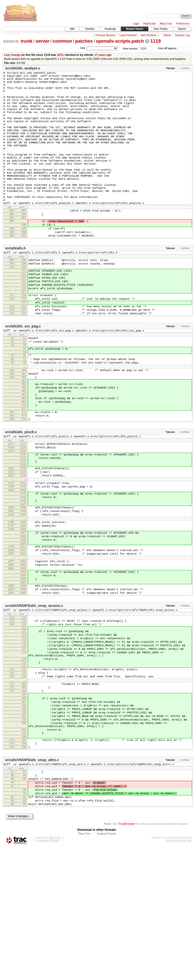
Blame (167, 35)
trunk (27, 41)
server (42, 41)
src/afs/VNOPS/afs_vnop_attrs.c (32, 883)
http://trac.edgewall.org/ (178, 973)
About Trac (166, 24)
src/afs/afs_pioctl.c (21, 500)
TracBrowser (127, 956)
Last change (12, 55)
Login (136, 24)
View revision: (131, 48)
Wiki (72, 29)
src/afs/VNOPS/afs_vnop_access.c (34, 702)
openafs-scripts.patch (120, 41)
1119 (155, 41)
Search (182, 29)
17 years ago (103, 55)
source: (11, 41)
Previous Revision (105, 35)
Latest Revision (128, 35)
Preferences (183, 24)
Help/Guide (149, 24)
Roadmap (110, 29)
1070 (60, 55)
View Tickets (161, 29)
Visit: (83, 48)
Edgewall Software (49, 973)
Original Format (106, 966)
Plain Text (84, 966)
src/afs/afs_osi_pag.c (23, 378)
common (62, 41)
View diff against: (175, 48)
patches (84, 41)
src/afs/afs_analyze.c (23, 68)
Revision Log (182, 35)
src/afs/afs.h (15, 288)
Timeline (90, 29)
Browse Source (135, 29)
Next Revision (149, 35)
